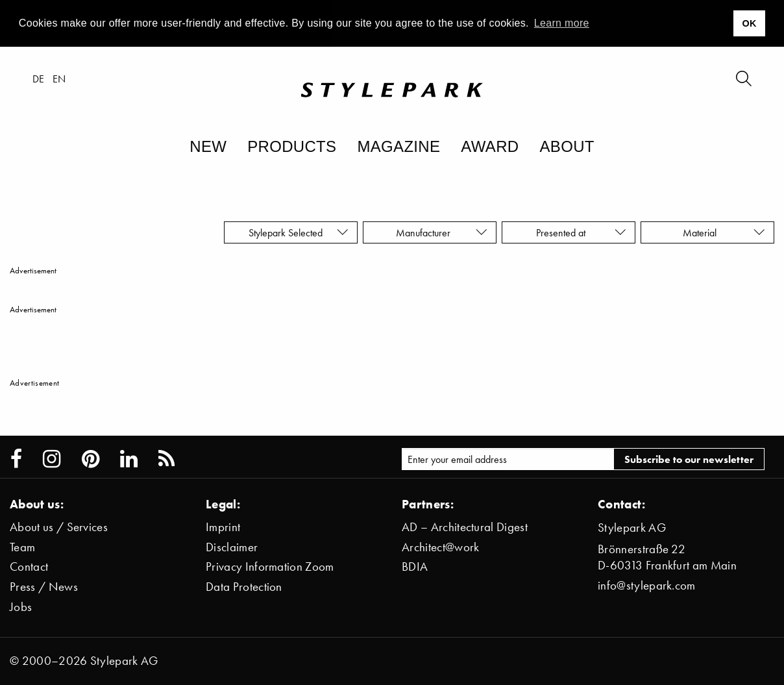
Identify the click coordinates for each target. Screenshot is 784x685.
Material (724, 232)
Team (22, 547)
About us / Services (59, 527)
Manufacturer (442, 232)
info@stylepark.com (647, 585)
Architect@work (440, 547)
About (567, 146)
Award (490, 146)
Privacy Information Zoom (270, 567)
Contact (29, 567)
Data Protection (244, 587)
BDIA (415, 567)
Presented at (581, 232)
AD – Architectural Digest (465, 527)
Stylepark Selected (299, 232)
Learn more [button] (562, 23)
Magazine (398, 146)
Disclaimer (232, 547)
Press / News (44, 587)
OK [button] (749, 23)
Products (292, 146)
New (208, 146)
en (59, 79)
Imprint (223, 527)
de (39, 79)
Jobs (21, 607)
